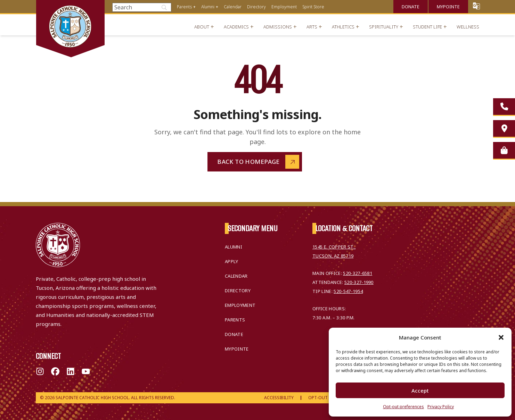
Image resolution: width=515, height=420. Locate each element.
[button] (501, 337)
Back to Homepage (248, 162)
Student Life (427, 27)
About (202, 27)
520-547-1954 (348, 291)
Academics (236, 27)
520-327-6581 (358, 273)
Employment (284, 7)
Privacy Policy (441, 407)
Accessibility (279, 398)
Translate (476, 6)
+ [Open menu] (194, 7)
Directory (256, 7)
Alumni (208, 7)
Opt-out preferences (403, 407)
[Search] (142, 7)
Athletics (343, 27)
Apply (232, 261)
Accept (420, 390)
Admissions (278, 27)
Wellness (468, 27)
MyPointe (448, 7)
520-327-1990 (359, 282)
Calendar (233, 7)
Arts (312, 27)
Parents (184, 7)
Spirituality (384, 27)
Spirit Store (313, 7)
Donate (411, 7)
